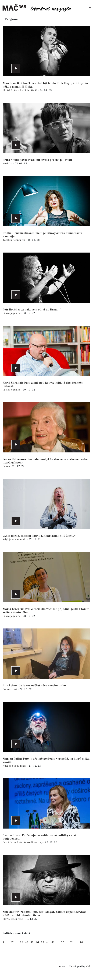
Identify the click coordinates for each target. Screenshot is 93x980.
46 (37, 942)
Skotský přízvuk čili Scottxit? (20, 90)
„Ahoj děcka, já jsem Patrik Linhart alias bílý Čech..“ (39, 536)
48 (48, 942)
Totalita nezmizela (14, 240)
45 (32, 942)
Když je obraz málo (15, 539)
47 (42, 942)
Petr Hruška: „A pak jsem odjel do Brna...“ (32, 310)
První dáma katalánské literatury (23, 842)
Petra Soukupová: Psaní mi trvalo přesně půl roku (37, 160)
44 (27, 942)
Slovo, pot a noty (13, 919)
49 (53, 942)
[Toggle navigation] (90, 8)
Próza (7, 466)
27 (12, 942)
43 (22, 942)
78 (72, 942)
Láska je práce (12, 313)
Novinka (8, 163)
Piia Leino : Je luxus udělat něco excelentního (34, 686)
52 (62, 942)
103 (82, 942)
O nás (62, 967)
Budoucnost (10, 689)
